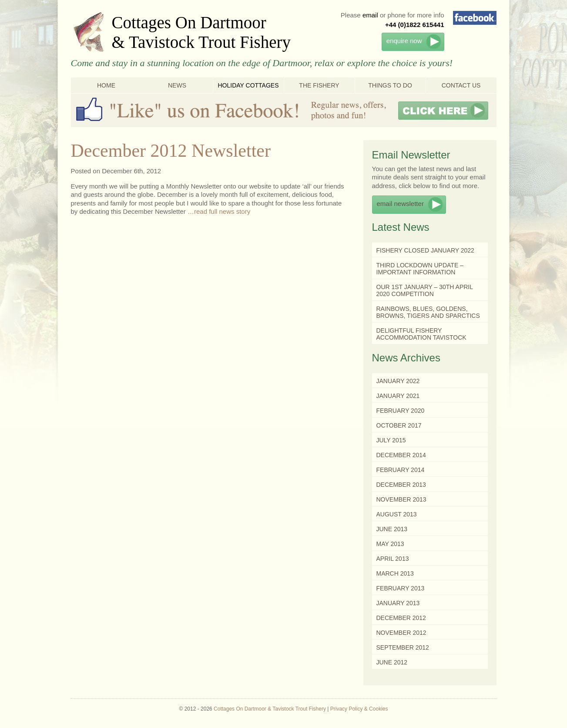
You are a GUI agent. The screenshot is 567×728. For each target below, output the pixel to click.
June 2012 (392, 662)
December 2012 (401, 618)
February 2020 (401, 411)
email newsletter (400, 204)
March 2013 (395, 573)
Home (106, 85)
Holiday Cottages (248, 85)
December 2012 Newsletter (171, 151)
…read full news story (219, 211)
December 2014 (401, 455)
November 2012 (401, 633)
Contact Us (461, 85)
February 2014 (401, 470)
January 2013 (398, 603)
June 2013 (392, 529)
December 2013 (401, 485)
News (177, 85)
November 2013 (401, 499)
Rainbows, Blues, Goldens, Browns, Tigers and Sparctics (428, 312)
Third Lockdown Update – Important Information (420, 269)
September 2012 (403, 647)
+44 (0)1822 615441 (415, 25)
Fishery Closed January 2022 (425, 250)
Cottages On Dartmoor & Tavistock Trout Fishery (201, 32)
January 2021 (398, 396)
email (370, 15)
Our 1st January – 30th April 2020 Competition (425, 290)
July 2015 (391, 440)
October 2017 (399, 425)
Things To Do (390, 85)
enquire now (404, 41)
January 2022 (398, 381)
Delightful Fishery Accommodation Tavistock (421, 334)
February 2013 (401, 588)
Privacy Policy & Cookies (359, 709)
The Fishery (319, 85)
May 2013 (390, 544)
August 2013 (397, 514)
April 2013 (393, 559)
